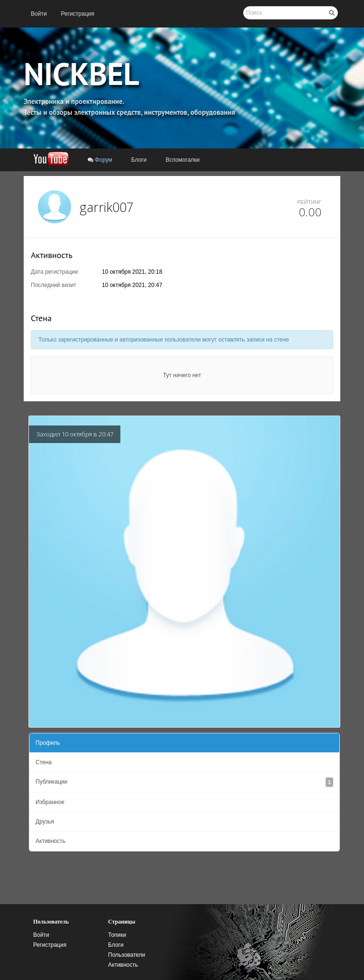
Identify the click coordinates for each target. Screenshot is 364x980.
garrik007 (107, 207)
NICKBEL (82, 74)
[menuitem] (39, 14)
